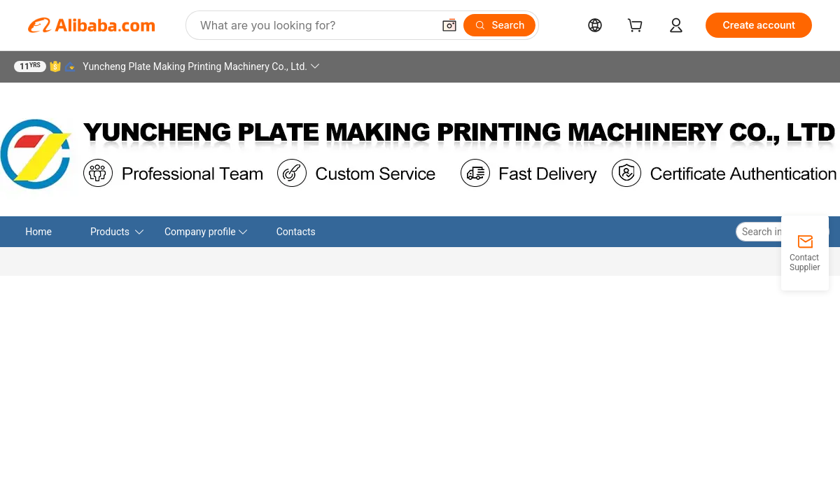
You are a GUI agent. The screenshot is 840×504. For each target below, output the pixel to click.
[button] (449, 25)
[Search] (499, 25)
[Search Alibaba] (315, 25)
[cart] (638, 27)
